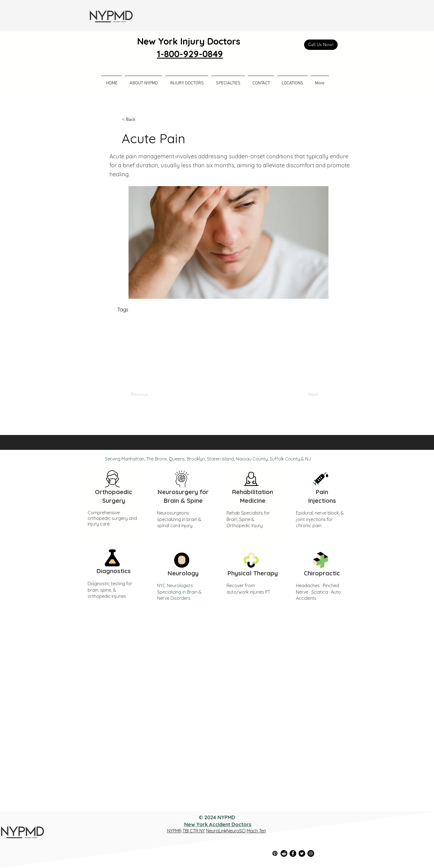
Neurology (183, 573)
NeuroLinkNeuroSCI (226, 831)
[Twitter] (302, 853)
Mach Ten (256, 831)
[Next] (304, 394)
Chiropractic (322, 573)
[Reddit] (284, 853)
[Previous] (149, 394)
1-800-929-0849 (190, 54)
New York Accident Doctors (218, 824)
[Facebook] (293, 853)
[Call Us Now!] (321, 45)
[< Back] (140, 119)
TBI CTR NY (194, 831)
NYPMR (174, 831)
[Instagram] (311, 853)
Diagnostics (114, 571)
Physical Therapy (253, 573)
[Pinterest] (275, 853)
